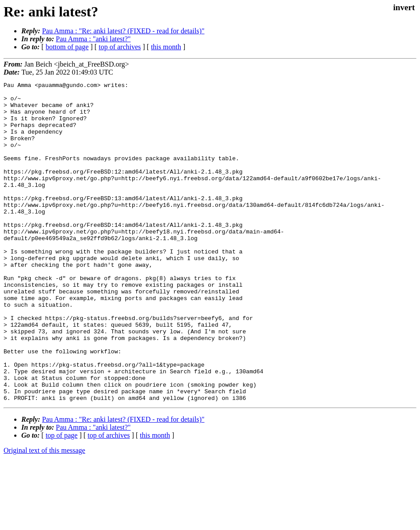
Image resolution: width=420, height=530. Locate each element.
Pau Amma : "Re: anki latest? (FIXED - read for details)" (123, 31)
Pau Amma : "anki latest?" (93, 39)
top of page (62, 499)
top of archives (120, 47)
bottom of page (67, 47)
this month (166, 47)
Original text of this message (44, 514)
